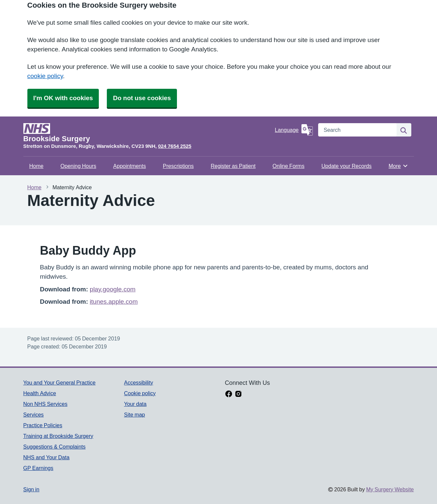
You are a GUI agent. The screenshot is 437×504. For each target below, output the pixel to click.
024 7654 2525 (175, 146)
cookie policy (45, 76)
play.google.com (113, 289)
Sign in (31, 489)
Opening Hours (78, 166)
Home (37, 166)
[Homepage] (148, 133)
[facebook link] (229, 395)
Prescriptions (178, 166)
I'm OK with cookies (63, 98)
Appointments (130, 166)
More (398, 166)
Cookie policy (140, 393)
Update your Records (347, 166)
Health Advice (40, 393)
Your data (135, 404)
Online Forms (288, 166)
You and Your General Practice (60, 383)
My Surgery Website (390, 489)
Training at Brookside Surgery (58, 436)
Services (34, 415)
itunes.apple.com (114, 302)
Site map (134, 415)
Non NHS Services (45, 404)
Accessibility (138, 383)
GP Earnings (38, 468)
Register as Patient (233, 166)
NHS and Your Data (47, 457)
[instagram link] (238, 395)
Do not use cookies (142, 98)
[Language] (294, 130)
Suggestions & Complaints (55, 447)
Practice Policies (43, 425)
